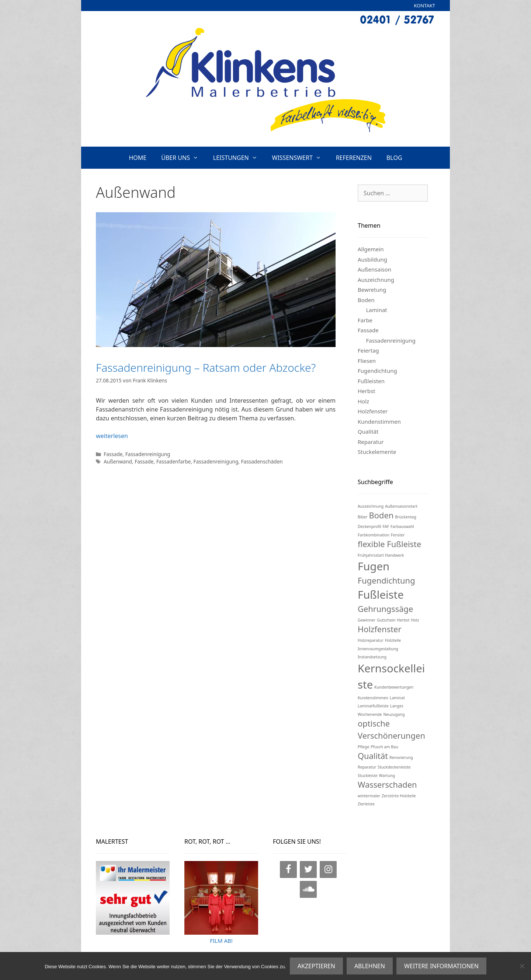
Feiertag (368, 350)
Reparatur (371, 442)
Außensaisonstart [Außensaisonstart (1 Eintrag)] (401, 506)
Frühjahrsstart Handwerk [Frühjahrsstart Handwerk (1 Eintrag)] (381, 555)
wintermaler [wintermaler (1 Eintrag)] (369, 796)
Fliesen (367, 361)
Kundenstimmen (379, 421)
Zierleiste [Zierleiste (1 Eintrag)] (366, 804)
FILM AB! (221, 941)
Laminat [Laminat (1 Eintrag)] (397, 698)
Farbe (365, 320)
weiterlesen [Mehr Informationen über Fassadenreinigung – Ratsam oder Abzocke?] (112, 436)
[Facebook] (288, 869)
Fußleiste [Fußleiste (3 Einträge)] (381, 595)
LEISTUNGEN (239, 158)
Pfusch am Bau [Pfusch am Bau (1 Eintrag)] (384, 747)
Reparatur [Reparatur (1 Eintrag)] (367, 767)
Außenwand (118, 461)
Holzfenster (373, 411)
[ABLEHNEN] (522, 966)
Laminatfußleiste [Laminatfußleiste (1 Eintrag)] (373, 706)
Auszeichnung (376, 280)
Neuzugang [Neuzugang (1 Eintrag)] (394, 714)
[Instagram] (328, 869)
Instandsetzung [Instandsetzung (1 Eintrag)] (372, 657)
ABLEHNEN (370, 966)
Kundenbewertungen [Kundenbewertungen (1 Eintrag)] (394, 687)
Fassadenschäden (262, 461)
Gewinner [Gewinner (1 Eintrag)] (367, 620)
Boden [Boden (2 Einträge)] (381, 515)
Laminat (377, 310)
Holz (363, 401)
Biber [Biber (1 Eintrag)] (363, 517)
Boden (366, 300)
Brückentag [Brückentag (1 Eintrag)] (406, 517)
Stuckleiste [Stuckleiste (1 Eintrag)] (368, 776)
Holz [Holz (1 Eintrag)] (415, 620)
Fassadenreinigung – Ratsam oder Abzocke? (206, 367)
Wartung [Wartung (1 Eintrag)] (387, 776)
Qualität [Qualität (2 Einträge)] (373, 756)
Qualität (368, 431)
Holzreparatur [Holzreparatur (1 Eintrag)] (371, 640)
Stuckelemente (377, 452)
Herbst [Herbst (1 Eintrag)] (403, 620)
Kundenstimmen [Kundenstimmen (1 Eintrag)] (373, 698)
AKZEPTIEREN (316, 966)
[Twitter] (308, 869)
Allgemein (371, 249)
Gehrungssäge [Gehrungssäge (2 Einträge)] (385, 609)
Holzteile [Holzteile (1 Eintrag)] (393, 640)
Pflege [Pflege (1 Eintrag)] (363, 747)
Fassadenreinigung (148, 454)
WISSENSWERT (300, 158)
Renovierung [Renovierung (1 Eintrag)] (401, 757)
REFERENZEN (354, 158)
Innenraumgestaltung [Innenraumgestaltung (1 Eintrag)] (378, 649)
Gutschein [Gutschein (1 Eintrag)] (386, 620)
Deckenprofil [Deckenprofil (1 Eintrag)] (369, 526)
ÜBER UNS (183, 158)
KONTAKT (424, 6)
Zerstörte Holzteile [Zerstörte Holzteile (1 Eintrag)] (399, 796)
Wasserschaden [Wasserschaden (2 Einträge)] (387, 785)
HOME (138, 158)
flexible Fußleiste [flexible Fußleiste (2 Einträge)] (389, 544)
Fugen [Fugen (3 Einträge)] (374, 566)
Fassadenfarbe (174, 461)
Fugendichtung (377, 371)
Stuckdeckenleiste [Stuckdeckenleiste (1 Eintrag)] (394, 767)
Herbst (367, 391)
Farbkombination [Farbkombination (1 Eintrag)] (374, 535)
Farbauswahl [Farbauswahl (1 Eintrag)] (402, 526)
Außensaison (374, 269)
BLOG (394, 158)
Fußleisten (371, 381)
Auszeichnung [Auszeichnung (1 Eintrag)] (371, 506)
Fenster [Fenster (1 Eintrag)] (398, 535)
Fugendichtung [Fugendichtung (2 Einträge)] (386, 580)
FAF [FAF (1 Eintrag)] (386, 526)
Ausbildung (372, 259)
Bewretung (372, 290)
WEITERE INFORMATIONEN (441, 966)
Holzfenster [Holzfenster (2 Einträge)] (379, 629)
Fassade (113, 454)
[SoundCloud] (308, 889)
